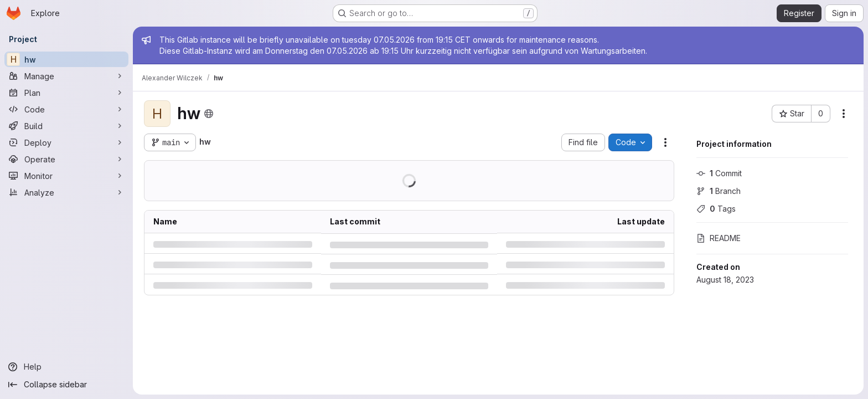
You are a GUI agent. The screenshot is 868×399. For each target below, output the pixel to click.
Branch (719, 191)
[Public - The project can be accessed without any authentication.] (209, 114)
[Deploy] (66, 142)
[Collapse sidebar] (66, 385)
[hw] (66, 59)
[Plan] (66, 93)
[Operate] (66, 159)
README (719, 238)
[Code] (66, 109)
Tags (716, 209)
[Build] (66, 126)
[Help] (66, 367)
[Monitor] (66, 176)
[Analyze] (66, 192)
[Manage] (66, 76)
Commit (719, 173)
